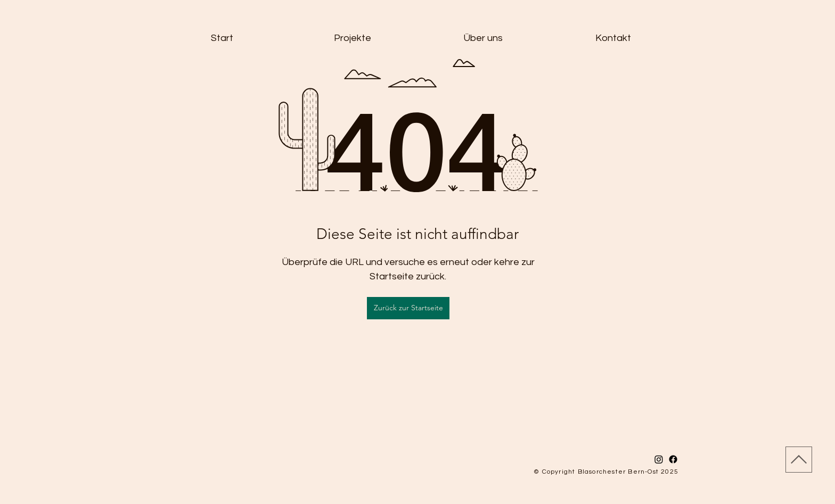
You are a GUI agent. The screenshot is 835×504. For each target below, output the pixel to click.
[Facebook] (673, 459)
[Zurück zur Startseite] (408, 308)
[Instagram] (659, 459)
